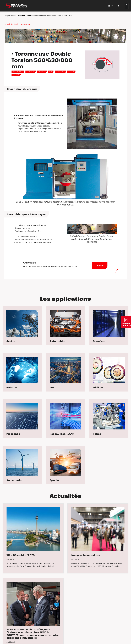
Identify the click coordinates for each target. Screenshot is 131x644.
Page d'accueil (11, 15)
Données (31, 72)
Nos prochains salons (86, 555)
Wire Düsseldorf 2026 (21, 555)
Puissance (60, 72)
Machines (21, 15)
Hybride (42, 72)
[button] (127, 6)
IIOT (51, 72)
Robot (71, 72)
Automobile (31, 15)
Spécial (16, 75)
